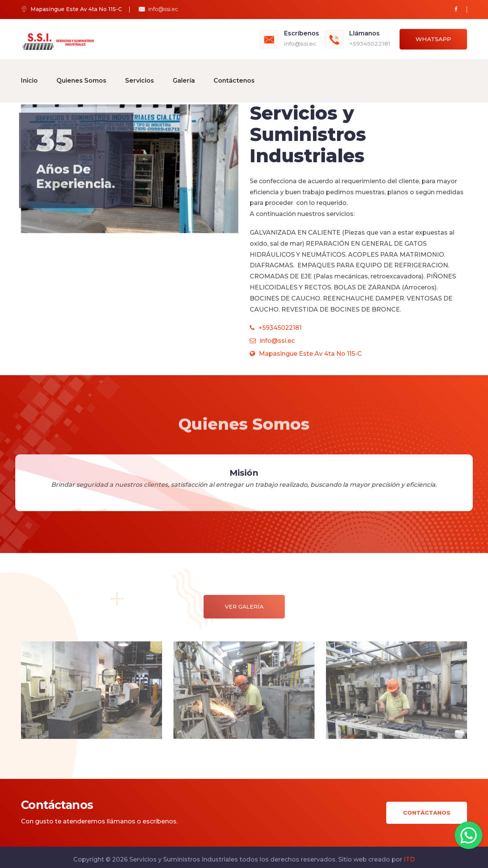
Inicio (29, 78)
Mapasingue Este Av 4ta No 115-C (306, 349)
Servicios (140, 78)
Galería (184, 78)
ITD (409, 854)
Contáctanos (427, 808)
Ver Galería (244, 607)
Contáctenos (234, 78)
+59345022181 (370, 44)
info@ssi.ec (163, 9)
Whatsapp (433, 39)
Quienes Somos (81, 78)
